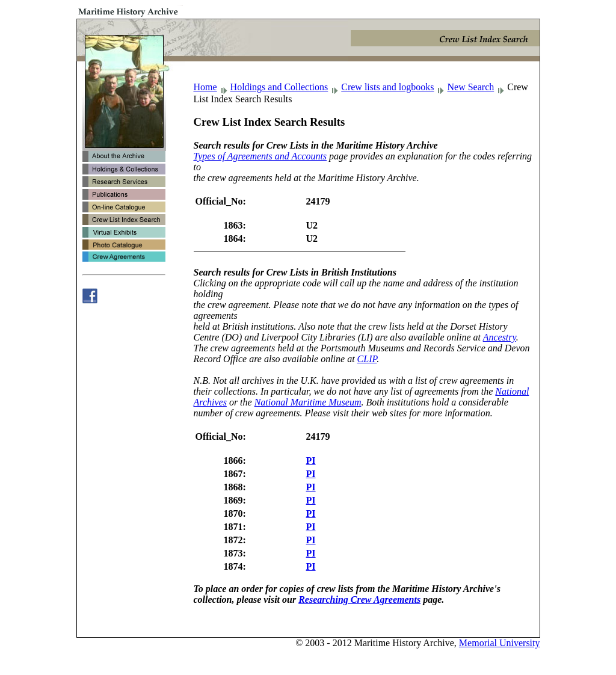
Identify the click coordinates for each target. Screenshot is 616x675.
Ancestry (500, 337)
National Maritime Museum (308, 402)
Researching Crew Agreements (359, 599)
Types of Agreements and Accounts (260, 156)
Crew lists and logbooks (387, 87)
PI (311, 461)
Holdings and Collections (279, 87)
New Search (470, 87)
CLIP (367, 359)
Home (205, 87)
